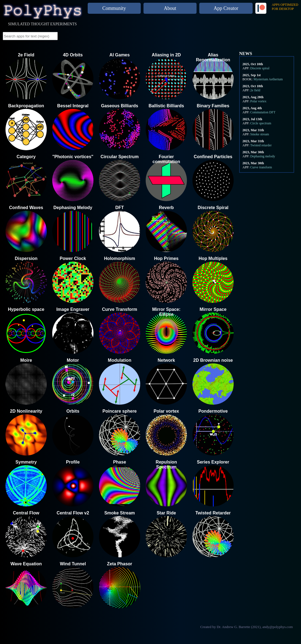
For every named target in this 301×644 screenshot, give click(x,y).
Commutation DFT (263, 112)
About (170, 8)
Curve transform (261, 167)
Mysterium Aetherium (268, 79)
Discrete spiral (260, 68)
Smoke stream (259, 134)
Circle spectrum (261, 123)
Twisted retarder (261, 145)
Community (114, 8)
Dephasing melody (263, 156)
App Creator (226, 8)
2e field (255, 90)
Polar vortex (258, 101)
